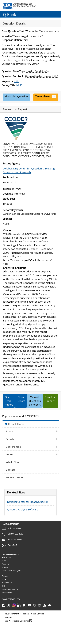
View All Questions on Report (35, 401)
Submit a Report (15, 477)
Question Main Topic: (14, 71)
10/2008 (8, 204)
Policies (5, 567)
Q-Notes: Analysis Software (23, 509)
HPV (17, 81)
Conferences (13, 447)
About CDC (7, 557)
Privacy (5, 576)
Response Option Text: (15, 40)
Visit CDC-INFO (14, 528)
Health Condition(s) (37, 71)
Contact (10, 470)
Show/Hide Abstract (15, 268)
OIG (4, 586)
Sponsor (7, 219)
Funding (6, 564)
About (9, 431)
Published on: (10, 177)
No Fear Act (7, 583)
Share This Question (16, 96)
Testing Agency (11, 163)
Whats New (13, 462)
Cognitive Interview (14, 194)
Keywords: (8, 81)
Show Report (21, 399)
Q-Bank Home (16, 424)
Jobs (4, 561)
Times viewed (43, 96)
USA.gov (8, 617)
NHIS (19, 85)
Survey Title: (9, 85)
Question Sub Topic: (13, 76)
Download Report (50, 399)
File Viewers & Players (11, 571)
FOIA (4, 579)
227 (54, 96)
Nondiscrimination (10, 589)
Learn (9, 454)
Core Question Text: (13, 31)
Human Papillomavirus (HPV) (42, 76)
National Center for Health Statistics (28, 502)
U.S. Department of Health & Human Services (24, 614)
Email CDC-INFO (15, 539)
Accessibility (7, 593)
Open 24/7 (12, 545)
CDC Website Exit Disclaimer (17, 621)
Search (10, 439)
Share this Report (9, 401)
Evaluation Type (12, 189)
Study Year (9, 199)
